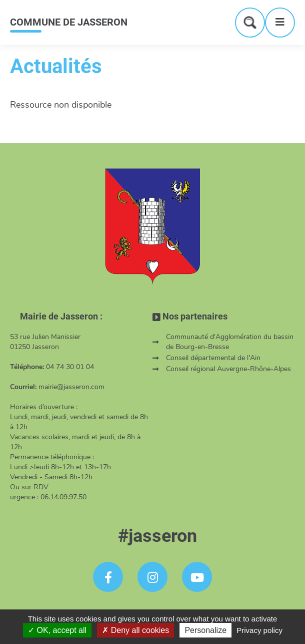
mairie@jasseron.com (71, 387)
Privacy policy (259, 630)
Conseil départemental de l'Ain (213, 358)
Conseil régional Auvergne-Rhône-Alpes (228, 369)
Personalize (205, 630)
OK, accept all (57, 630)
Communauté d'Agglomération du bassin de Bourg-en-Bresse (230, 342)
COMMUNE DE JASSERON (69, 22)
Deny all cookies (135, 630)
